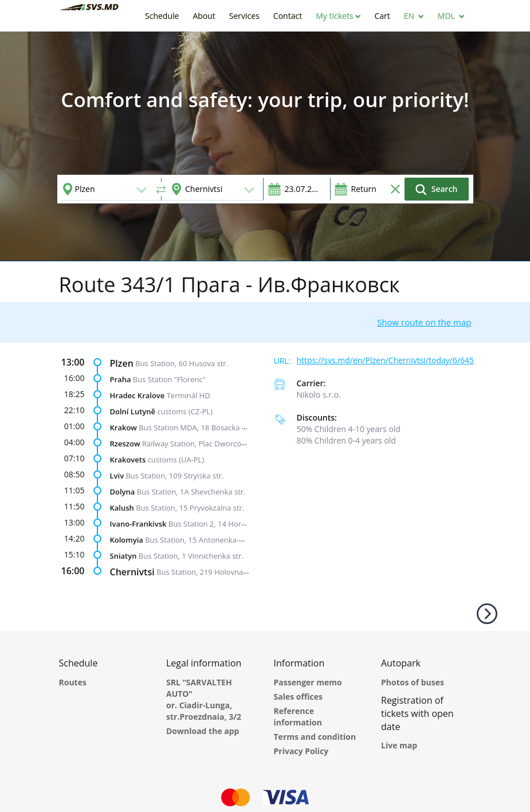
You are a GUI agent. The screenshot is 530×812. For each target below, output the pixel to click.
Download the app (203, 731)
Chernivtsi (132, 571)
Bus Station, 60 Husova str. (182, 363)
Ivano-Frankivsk (138, 523)
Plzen (122, 363)
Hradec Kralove (138, 395)
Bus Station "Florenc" (169, 379)
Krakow (123, 427)
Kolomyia (127, 539)
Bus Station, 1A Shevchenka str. (191, 491)
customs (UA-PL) (176, 459)
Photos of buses (413, 682)
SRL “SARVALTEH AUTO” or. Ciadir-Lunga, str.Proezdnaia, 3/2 (204, 699)
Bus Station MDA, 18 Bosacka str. (196, 427)
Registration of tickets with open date (417, 713)
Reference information (298, 717)
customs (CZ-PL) (185, 411)
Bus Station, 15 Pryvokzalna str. (190, 507)
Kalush (122, 507)
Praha (121, 379)
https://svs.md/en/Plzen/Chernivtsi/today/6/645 (386, 360)
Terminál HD (189, 395)
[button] (338, 16)
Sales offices (299, 697)
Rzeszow (125, 443)
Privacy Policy (301, 751)
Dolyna (123, 491)
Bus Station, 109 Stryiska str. (174, 475)
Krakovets (128, 459)
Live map (399, 745)
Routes (73, 682)
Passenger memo (308, 682)
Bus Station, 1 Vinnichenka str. (191, 555)
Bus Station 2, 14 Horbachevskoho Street (239, 523)
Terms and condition (315, 737)
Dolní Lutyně (133, 411)
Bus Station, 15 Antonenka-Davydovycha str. (221, 539)
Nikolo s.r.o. (319, 395)
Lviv (117, 475)
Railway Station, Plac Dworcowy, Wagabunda (219, 443)
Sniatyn (123, 555)
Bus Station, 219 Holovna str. (206, 571)
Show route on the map (424, 322)
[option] (265, 146)
